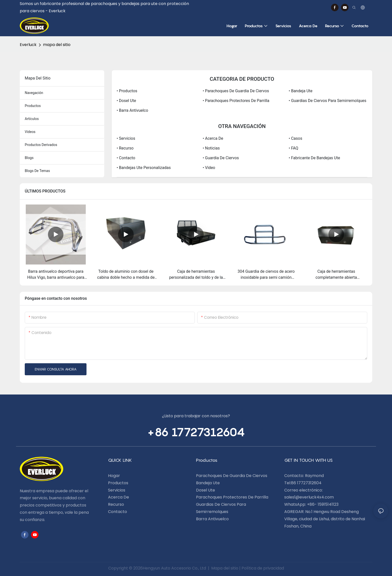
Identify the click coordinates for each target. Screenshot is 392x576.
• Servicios (126, 138)
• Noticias (211, 148)
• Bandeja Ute (301, 91)
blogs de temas (37, 171)
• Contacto (126, 158)
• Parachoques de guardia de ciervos (236, 91)
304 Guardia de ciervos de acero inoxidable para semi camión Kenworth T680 (266, 275)
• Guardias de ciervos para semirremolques (327, 101)
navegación (34, 93)
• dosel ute (126, 101)
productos (33, 106)
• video (209, 168)
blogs (29, 158)
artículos (32, 119)
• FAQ (293, 148)
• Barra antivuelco (132, 110)
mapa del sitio (57, 45)
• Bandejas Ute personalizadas (144, 168)
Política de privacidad (263, 568)
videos (30, 132)
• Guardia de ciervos (221, 158)
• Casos (295, 138)
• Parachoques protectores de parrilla (236, 101)
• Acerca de (213, 138)
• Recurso (125, 148)
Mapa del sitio (225, 568)
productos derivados (41, 145)
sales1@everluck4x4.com (309, 497)
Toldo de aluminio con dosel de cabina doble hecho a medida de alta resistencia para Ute (126, 275)
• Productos (127, 91)
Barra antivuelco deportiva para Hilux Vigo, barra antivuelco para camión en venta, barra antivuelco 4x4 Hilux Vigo (56, 275)
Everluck (28, 45)
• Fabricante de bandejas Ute (314, 158)
